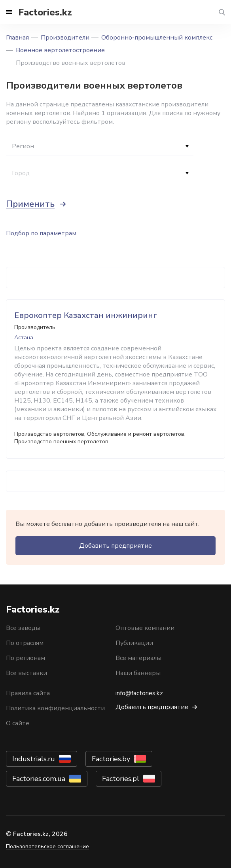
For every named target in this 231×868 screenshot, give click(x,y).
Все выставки (27, 673)
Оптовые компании (145, 628)
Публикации (134, 643)
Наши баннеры (138, 673)
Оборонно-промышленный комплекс (157, 38)
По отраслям (25, 643)
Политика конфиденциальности (55, 708)
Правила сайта (28, 693)
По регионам (26, 658)
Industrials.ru (34, 759)
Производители (65, 38)
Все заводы (23, 628)
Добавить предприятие (116, 546)
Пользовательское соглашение (47, 846)
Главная (17, 38)
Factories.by (111, 759)
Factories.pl (121, 779)
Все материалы (138, 658)
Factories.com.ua (39, 779)
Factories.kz (45, 12)
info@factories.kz (139, 693)
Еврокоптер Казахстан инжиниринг (86, 315)
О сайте (18, 723)
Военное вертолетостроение (60, 50)
